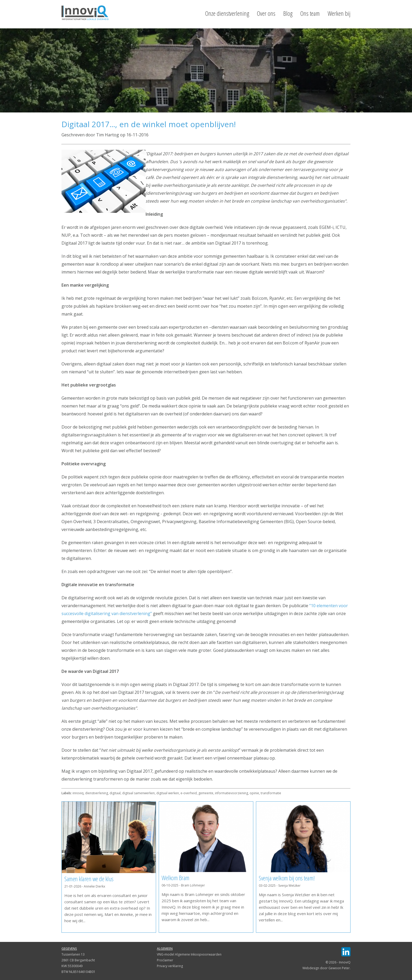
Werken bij (339, 13)
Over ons (266, 13)
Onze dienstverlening (227, 13)
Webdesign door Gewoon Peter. (326, 968)
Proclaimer (165, 960)
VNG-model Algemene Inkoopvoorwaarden (189, 954)
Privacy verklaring (170, 966)
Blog (288, 13)
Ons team (310, 13)
